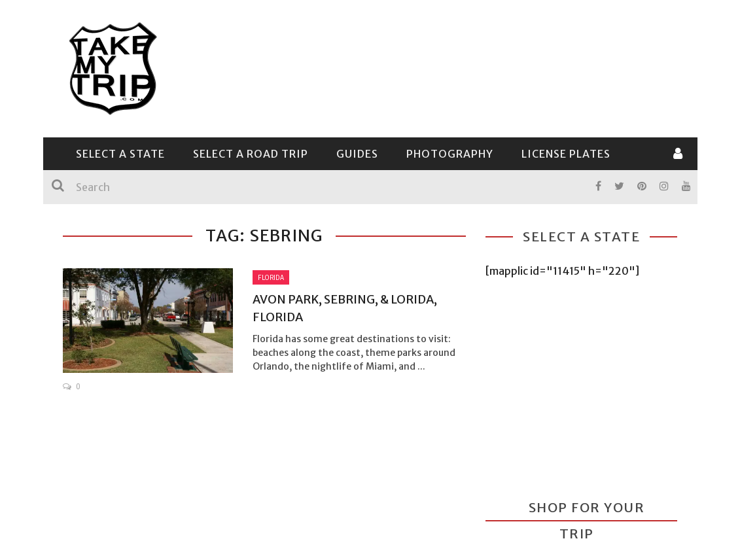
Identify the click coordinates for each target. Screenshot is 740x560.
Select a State (120, 154)
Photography (450, 154)
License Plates (566, 154)
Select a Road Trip (251, 154)
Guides (357, 154)
